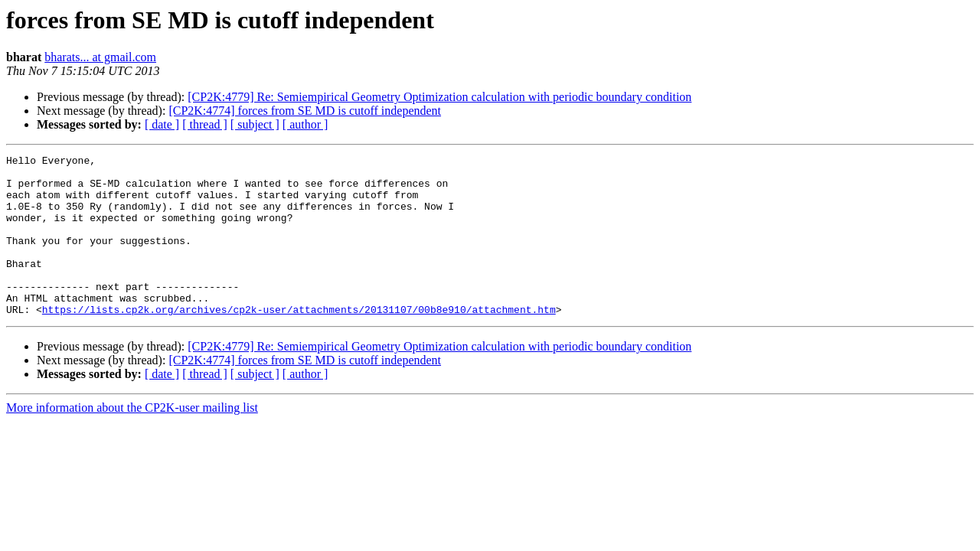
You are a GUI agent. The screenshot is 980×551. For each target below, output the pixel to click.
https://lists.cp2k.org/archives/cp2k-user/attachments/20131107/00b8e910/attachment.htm (299, 341)
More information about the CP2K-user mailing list (132, 440)
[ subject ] (255, 124)
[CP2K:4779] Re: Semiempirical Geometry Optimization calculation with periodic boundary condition (439, 97)
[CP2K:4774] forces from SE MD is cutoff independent (305, 111)
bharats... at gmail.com (100, 57)
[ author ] (305, 124)
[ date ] (162, 124)
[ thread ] (205, 124)
